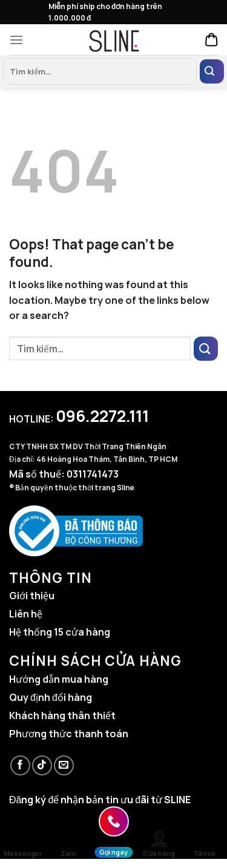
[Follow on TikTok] (42, 765)
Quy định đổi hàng (51, 697)
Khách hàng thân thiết (62, 715)
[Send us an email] (64, 765)
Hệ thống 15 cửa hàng (60, 632)
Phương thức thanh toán (69, 734)
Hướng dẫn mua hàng (59, 679)
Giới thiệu (32, 596)
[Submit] (212, 71)
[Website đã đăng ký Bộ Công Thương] (76, 530)
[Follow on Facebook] (20, 765)
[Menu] (19, 40)
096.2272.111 (102, 416)
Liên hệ (26, 614)
